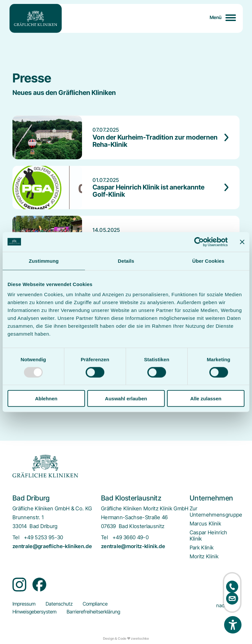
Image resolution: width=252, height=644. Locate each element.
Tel (16, 537)
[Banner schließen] (242, 242)
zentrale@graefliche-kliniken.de (52, 546)
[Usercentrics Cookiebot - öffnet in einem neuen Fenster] (199, 242)
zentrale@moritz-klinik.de (133, 546)
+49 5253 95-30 (43, 537)
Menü (216, 17)
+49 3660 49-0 (131, 537)
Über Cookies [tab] (208, 261)
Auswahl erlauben (126, 399)
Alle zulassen (206, 399)
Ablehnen (46, 399)
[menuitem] (216, 512)
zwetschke (140, 639)
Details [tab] (126, 261)
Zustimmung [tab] (44, 261)
